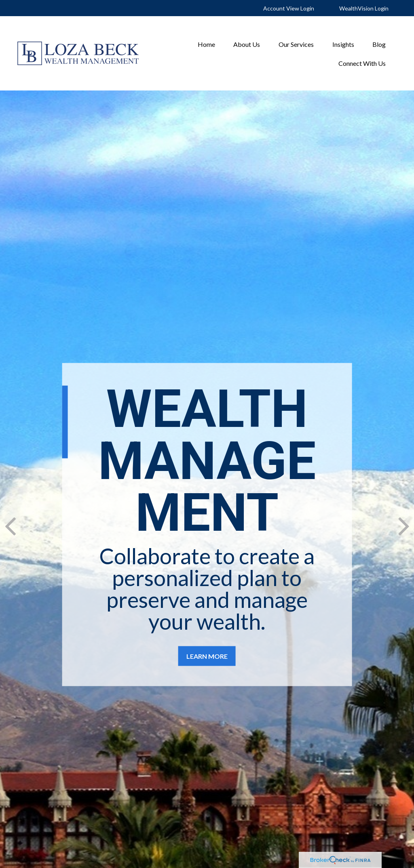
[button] (206, 44)
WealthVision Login (364, 8)
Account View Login (289, 8)
